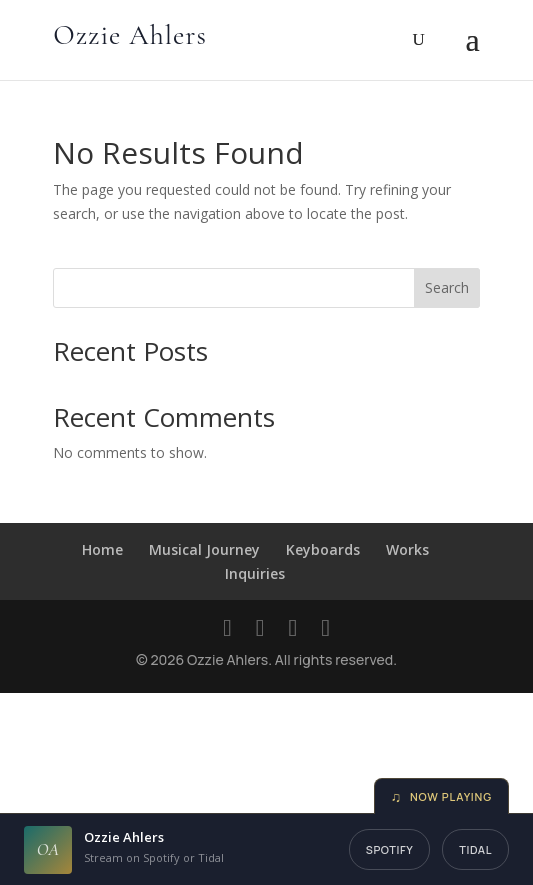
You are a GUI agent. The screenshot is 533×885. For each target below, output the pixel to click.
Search (447, 287)
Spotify (390, 849)
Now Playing (442, 796)
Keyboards (323, 549)
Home (102, 549)
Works (407, 549)
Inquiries (255, 573)
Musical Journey (204, 549)
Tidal (475, 849)
